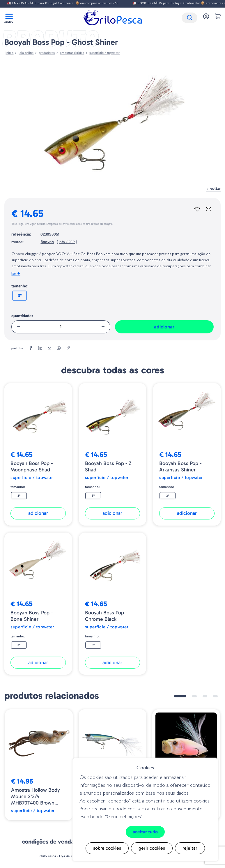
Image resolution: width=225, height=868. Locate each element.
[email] (49, 348)
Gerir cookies (152, 848)
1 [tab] (180, 696)
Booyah (47, 242)
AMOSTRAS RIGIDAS (72, 53)
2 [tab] (194, 696)
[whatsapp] (59, 348)
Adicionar (164, 327)
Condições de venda (48, 842)
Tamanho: (20, 286)
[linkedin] (40, 348)
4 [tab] (215, 696)
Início (9, 53)
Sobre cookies (107, 848)
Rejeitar (190, 848)
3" (20, 296)
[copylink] (68, 348)
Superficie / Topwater (104, 53)
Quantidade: (22, 316)
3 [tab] (205, 696)
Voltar (213, 189)
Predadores (47, 53)
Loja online (26, 53)
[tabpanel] (39, 765)
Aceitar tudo (145, 832)
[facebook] (31, 348)
